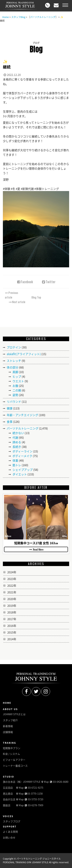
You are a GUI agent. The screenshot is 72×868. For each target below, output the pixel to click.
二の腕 (17, 390)
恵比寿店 (8, 794)
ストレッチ (14, 361)
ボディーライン (22, 451)
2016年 (12, 626)
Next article (17, 302)
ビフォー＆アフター (14, 760)
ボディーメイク (22, 456)
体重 (15, 460)
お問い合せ (9, 837)
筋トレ (17, 465)
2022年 (12, 586)
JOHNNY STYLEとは (14, 714)
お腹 (15, 386)
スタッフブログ (12, 821)
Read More (36, 549)
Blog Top (36, 297)
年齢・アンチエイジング (22, 415)
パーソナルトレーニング (43, 17)
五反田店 (8, 788)
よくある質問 (10, 832)
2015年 (12, 632)
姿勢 (15, 395)
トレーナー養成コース (15, 766)
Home (6, 17)
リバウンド (14, 402)
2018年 (12, 612)
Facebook (25, 282)
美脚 (15, 372)
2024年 (12, 572)
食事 (10, 422)
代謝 (15, 438)
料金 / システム (11, 754)
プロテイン (14, 347)
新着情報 (8, 726)
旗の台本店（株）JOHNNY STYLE (22, 782)
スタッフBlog (18, 17)
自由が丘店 (9, 799)
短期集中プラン (12, 748)
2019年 (12, 606)
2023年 (12, 579)
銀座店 (7, 805)
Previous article (11, 295)
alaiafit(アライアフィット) (24, 354)
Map (45, 782)
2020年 (12, 599)
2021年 (12, 592)
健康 (10, 408)
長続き (17, 447)
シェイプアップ (23, 470)
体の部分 (12, 367)
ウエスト (18, 381)
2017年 (12, 619)
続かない (18, 433)
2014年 (12, 639)
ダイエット (20, 474)
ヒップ (17, 377)
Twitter (48, 282)
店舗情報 (8, 732)
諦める (17, 442)
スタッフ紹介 (10, 720)
